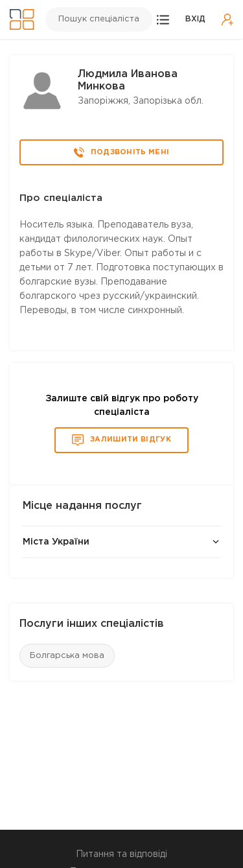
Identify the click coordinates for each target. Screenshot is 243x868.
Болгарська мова (67, 656)
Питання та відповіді (121, 854)
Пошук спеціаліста (99, 19)
